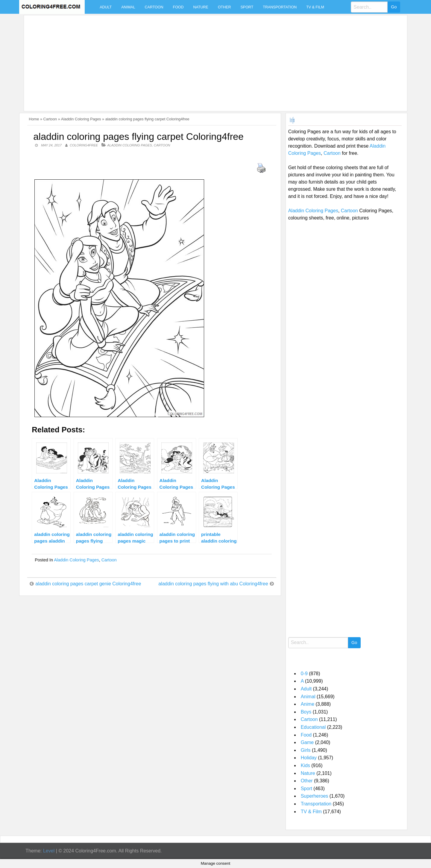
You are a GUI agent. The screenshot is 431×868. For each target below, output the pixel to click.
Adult (106, 7)
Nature (201, 7)
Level (49, 851)
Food (178, 7)
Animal (128, 7)
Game (307, 742)
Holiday (309, 758)
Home (34, 119)
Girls (306, 750)
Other (224, 7)
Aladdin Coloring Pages (81, 119)
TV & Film (315, 7)
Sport (247, 7)
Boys (306, 712)
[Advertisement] (206, 60)
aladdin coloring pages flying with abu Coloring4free (213, 584)
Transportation (280, 7)
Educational (313, 727)
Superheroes (315, 796)
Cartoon (154, 7)
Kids (305, 765)
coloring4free (84, 145)
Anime (308, 704)
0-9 (304, 674)
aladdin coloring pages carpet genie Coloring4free (88, 584)
